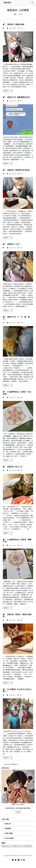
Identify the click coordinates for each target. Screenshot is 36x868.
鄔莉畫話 (7, 2)
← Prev (5, 764)
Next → (16, 764)
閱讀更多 (8, 91)
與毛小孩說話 (9, 838)
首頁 (15, 14)
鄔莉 (18, 812)
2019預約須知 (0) (27, 846)
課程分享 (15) (6, 846)
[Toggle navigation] (32, 2)
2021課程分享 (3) (16, 846)
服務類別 (7, 828)
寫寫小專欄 (8, 833)
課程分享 (7, 824)
